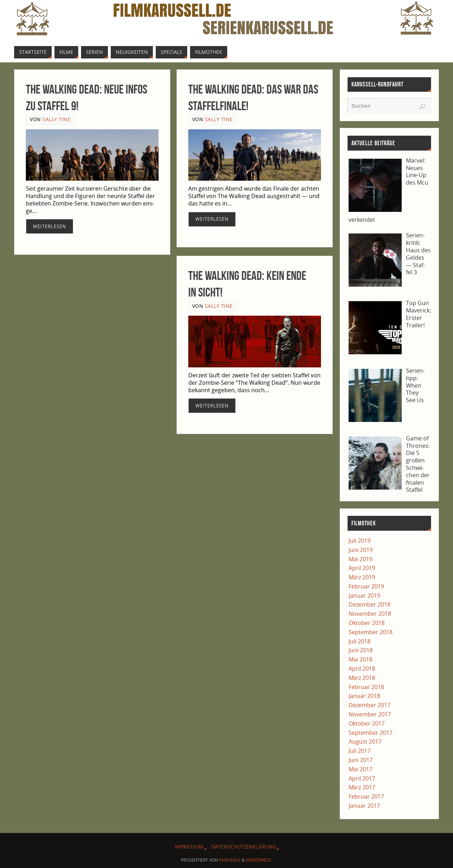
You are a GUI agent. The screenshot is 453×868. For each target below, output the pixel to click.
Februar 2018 (366, 687)
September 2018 (371, 632)
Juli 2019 (360, 541)
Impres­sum (189, 847)
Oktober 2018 (367, 623)
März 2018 (362, 678)
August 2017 (365, 742)
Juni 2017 (361, 760)
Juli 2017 (360, 751)
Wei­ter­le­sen (50, 226)
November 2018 (370, 614)
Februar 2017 (366, 796)
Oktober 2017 (367, 723)
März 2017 (362, 787)
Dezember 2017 (369, 705)
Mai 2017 (360, 769)
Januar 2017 (364, 806)
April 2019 (362, 568)
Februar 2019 (366, 586)
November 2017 (370, 714)
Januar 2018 (364, 696)
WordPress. (259, 860)
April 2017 (362, 778)
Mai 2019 (360, 559)
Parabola (230, 860)
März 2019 (362, 577)
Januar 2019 (364, 596)
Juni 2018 (361, 650)
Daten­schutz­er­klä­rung (243, 847)
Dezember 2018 (369, 604)
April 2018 (362, 669)
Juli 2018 (360, 641)
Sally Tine (56, 119)
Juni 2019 (361, 550)
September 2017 (371, 733)
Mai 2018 (360, 659)
